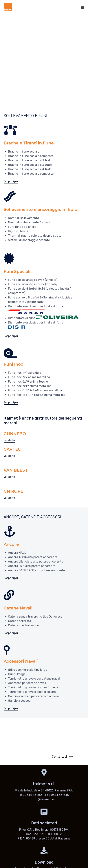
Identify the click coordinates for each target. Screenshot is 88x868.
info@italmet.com (44, 799)
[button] (11, 182)
